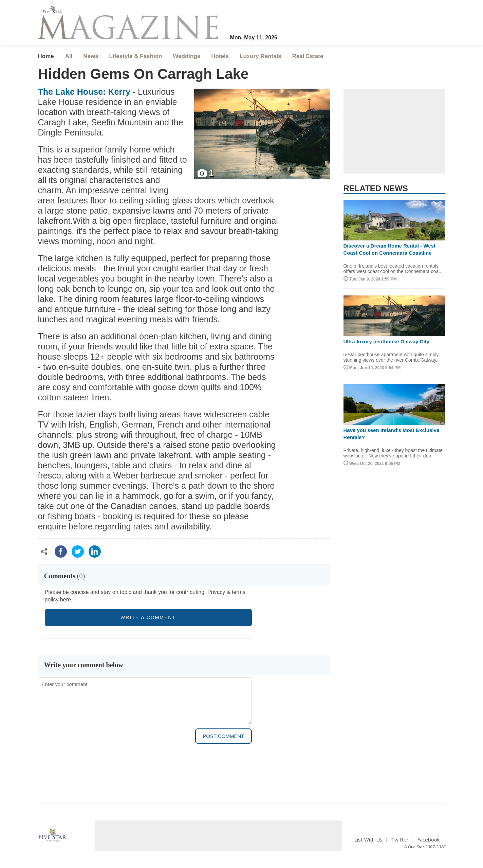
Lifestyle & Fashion (136, 56)
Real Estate (308, 56)
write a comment (148, 617)
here (66, 600)
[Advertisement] (394, 131)
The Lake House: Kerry (84, 92)
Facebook (428, 840)
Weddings (187, 56)
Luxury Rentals (261, 56)
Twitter (400, 840)
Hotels (220, 56)
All (69, 56)
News (91, 56)
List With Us (368, 840)
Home (46, 56)
